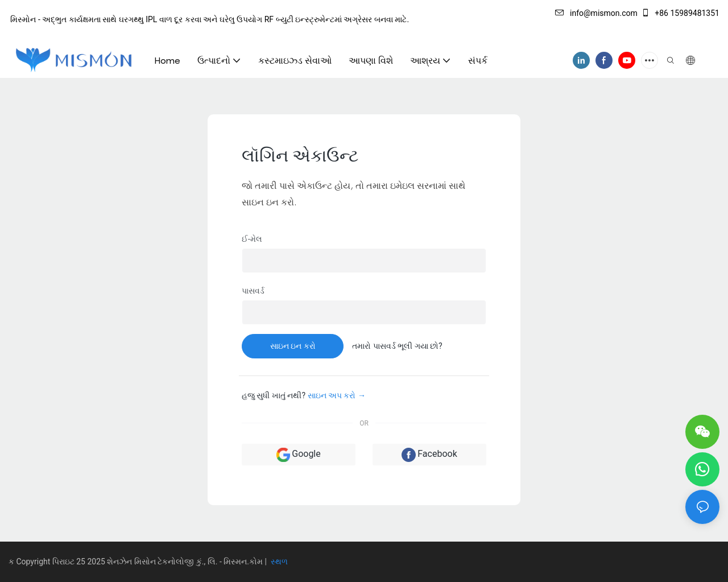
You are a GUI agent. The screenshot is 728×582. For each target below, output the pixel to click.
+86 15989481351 (680, 13)
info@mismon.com (596, 13)
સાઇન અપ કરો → (337, 395)
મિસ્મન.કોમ (244, 562)
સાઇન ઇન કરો (293, 346)
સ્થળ (278, 562)
